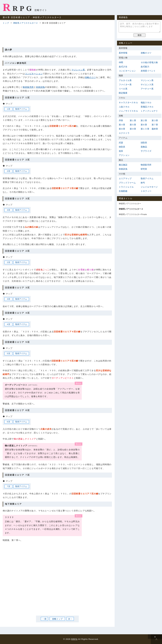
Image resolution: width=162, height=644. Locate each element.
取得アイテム (21, 109)
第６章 (144, 125)
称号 (143, 183)
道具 (121, 151)
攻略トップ (57, 619)
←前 (44, 619)
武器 (121, 143)
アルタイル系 (125, 80)
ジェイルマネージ (149, 187)
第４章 (122, 125)
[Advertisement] (57, 35)
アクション (124, 155)
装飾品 (144, 147)
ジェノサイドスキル (128, 111)
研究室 (144, 169)
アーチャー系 (147, 89)
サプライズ (146, 151)
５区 (8, 353)
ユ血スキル (124, 107)
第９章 (133, 129)
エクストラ (124, 133)
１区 (8, 109)
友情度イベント (148, 71)
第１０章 (145, 129)
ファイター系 (125, 85)
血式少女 (123, 67)
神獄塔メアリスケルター (130, 204)
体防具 (122, 147)
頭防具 (144, 143)
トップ (6, 23)
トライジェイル (126, 187)
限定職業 (123, 93)
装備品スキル (147, 107)
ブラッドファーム (127, 183)
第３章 (155, 120)
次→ (70, 619)
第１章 (133, 120)
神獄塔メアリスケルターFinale (133, 214)
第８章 (122, 129)
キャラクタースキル (128, 102)
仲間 (121, 62)
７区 (8, 486)
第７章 (155, 125)
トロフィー (146, 191)
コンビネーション (34, 74)
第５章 (133, 125)
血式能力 (145, 67)
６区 (8, 422)
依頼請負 (40, 87)
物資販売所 (28, 87)
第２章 (144, 120)
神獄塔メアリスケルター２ (26, 23)
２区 (8, 171)
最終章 (155, 129)
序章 (121, 120)
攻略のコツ (90, 77)
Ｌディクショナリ (149, 111)
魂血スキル (146, 102)
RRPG (18, 7)
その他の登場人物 (149, 62)
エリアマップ (125, 179)
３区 (8, 210)
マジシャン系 (78, 70)
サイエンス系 (147, 85)
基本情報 (123, 53)
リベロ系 (123, 89)
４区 (8, 324)
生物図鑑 (123, 191)
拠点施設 (123, 165)
